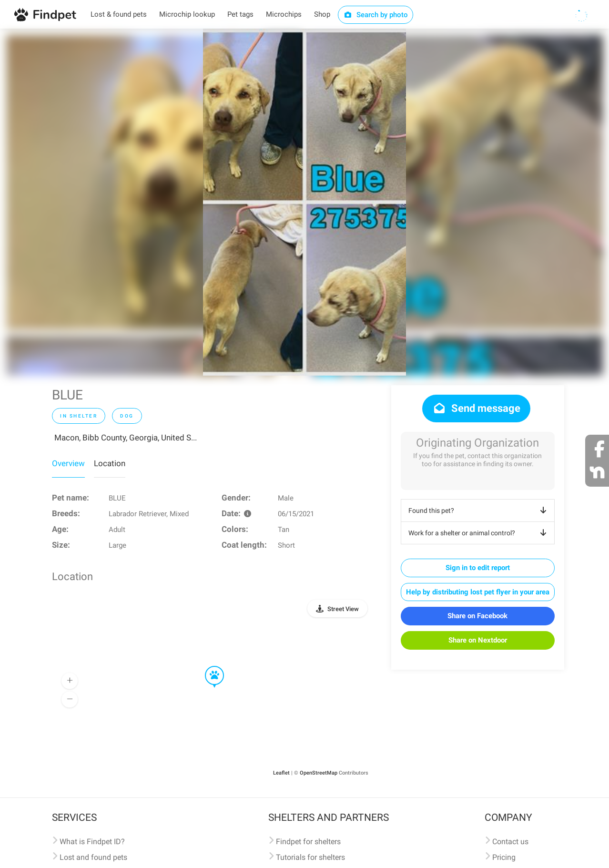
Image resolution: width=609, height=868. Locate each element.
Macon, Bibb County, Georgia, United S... (126, 438)
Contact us (510, 842)
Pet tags (240, 14)
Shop (322, 14)
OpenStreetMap (319, 773)
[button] (208, 666)
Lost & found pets (119, 14)
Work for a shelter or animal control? (479, 533)
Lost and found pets (93, 857)
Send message (476, 408)
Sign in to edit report (478, 568)
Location (110, 463)
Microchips (284, 14)
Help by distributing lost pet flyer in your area (478, 592)
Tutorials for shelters (310, 857)
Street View (343, 609)
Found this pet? (479, 511)
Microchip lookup (187, 14)
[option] (304, 202)
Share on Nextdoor (478, 640)
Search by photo (376, 15)
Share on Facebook (477, 616)
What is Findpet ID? (92, 842)
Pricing (504, 857)
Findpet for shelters (308, 842)
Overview (68, 463)
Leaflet (281, 773)
